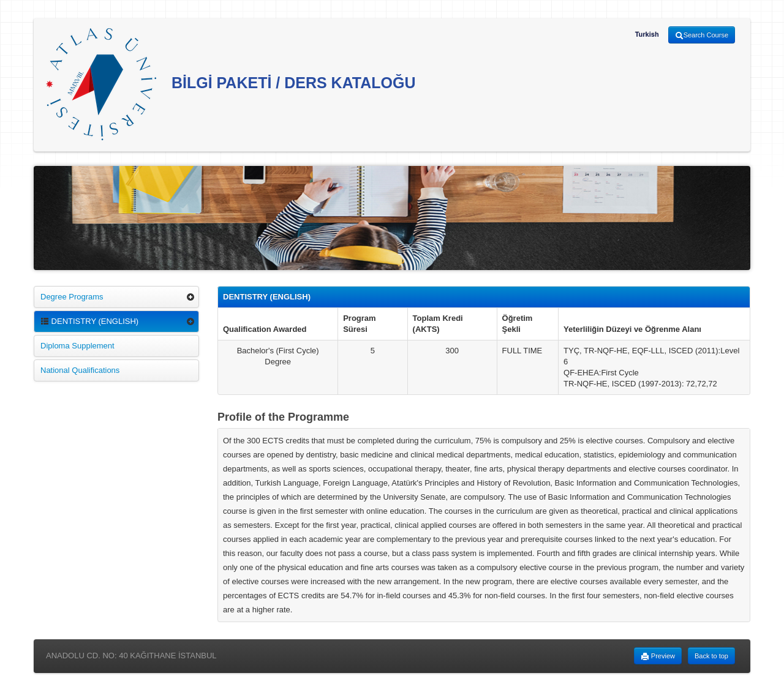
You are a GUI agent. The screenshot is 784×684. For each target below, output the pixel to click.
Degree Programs (72, 297)
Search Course (702, 36)
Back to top (711, 656)
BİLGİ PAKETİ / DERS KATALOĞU (231, 84)
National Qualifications (80, 370)
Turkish (647, 34)
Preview (658, 656)
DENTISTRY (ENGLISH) (89, 321)
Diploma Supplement (77, 346)
